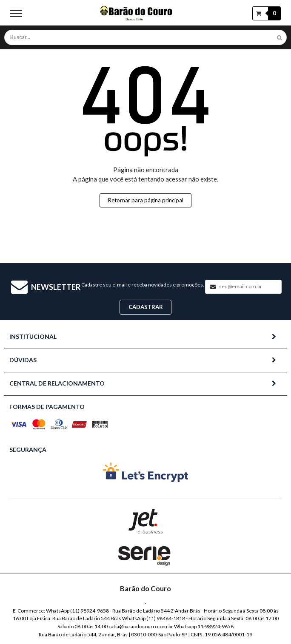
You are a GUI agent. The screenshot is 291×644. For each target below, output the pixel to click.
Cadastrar (146, 307)
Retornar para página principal (146, 200)
